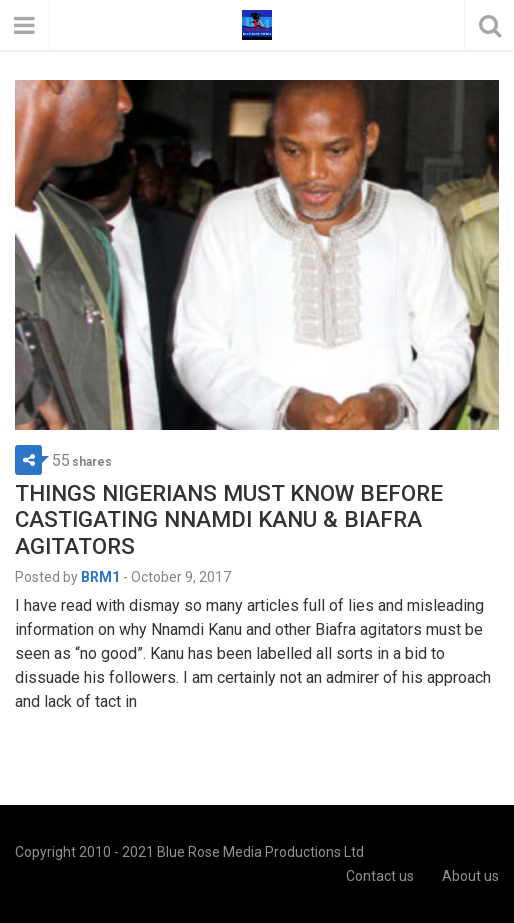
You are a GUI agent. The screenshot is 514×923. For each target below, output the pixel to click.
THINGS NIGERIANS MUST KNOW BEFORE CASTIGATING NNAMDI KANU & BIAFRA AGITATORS (229, 520)
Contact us (380, 876)
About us (470, 876)
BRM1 (100, 577)
